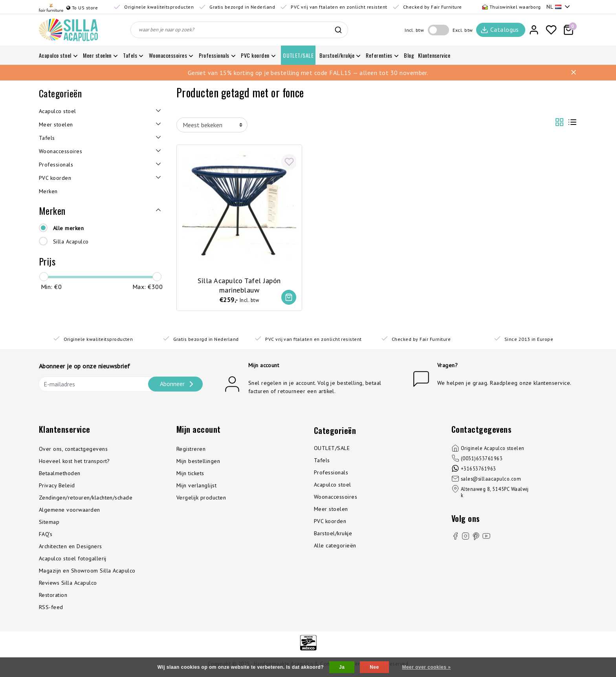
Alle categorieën (335, 546)
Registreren (191, 449)
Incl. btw (414, 30)
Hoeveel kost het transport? (74, 461)
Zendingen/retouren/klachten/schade (86, 498)
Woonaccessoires (335, 497)
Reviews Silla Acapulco (68, 583)
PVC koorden (330, 521)
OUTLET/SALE (332, 448)
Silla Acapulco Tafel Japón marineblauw (239, 285)
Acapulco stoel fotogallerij (73, 559)
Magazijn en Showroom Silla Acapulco (87, 571)
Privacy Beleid (57, 486)
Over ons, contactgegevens (73, 449)
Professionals (331, 473)
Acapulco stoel (333, 485)
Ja (342, 667)
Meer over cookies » (426, 667)
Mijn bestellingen (198, 461)
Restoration (53, 595)
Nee (374, 667)
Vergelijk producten (201, 498)
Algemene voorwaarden (70, 510)
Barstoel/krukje (333, 534)
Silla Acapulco (71, 242)
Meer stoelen (331, 509)
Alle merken (68, 228)
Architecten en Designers (71, 547)
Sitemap (49, 522)
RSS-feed (51, 607)
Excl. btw (463, 30)
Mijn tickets (190, 474)
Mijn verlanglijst (196, 486)
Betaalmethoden (60, 474)
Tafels (322, 461)
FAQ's (46, 534)
